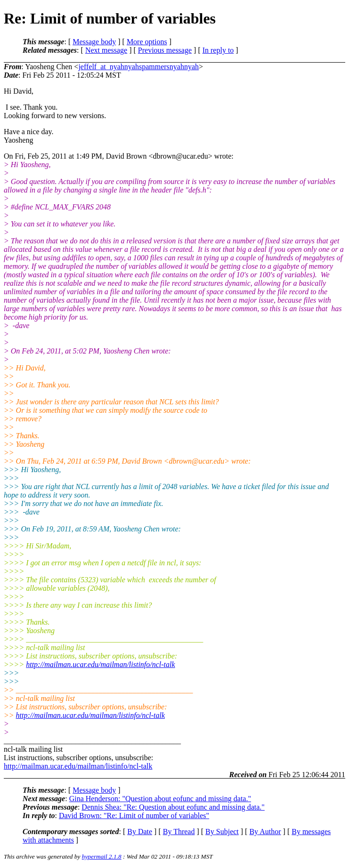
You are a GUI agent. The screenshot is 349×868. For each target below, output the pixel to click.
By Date (140, 832)
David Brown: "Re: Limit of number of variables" (134, 816)
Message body (94, 42)
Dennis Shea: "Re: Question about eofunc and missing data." (173, 807)
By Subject (222, 832)
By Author (265, 832)
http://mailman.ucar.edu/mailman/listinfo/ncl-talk (100, 664)
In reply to (218, 50)
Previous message (165, 50)
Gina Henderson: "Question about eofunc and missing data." (160, 799)
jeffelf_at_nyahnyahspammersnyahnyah (138, 67)
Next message (106, 50)
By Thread (179, 832)
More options (147, 42)
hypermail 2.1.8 (102, 856)
